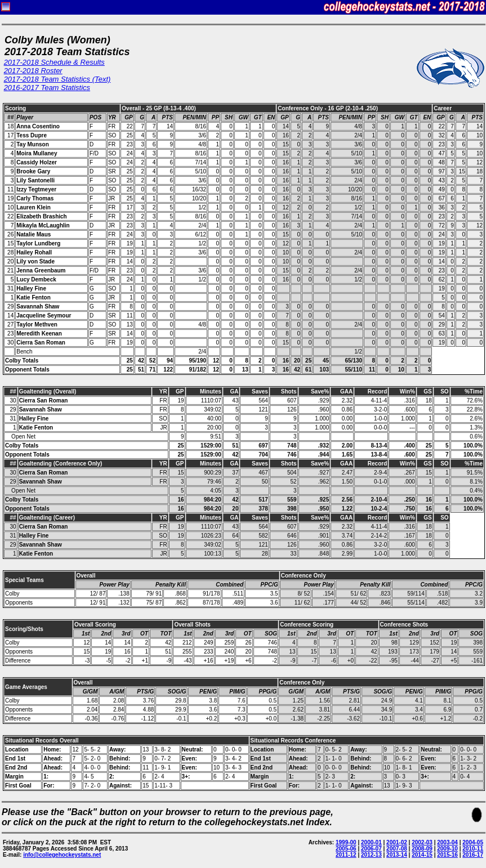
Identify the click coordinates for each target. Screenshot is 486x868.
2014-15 (422, 855)
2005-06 (346, 849)
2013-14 (397, 855)
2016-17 (473, 855)
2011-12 (346, 855)
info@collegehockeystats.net (62, 855)
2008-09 (422, 849)
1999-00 (346, 842)
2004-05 (473, 842)
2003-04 (447, 842)
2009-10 (447, 849)
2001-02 (397, 842)
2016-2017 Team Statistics (47, 88)
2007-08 (397, 849)
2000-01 (371, 842)
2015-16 (447, 855)
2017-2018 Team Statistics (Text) (57, 79)
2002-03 (422, 842)
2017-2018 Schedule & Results (54, 62)
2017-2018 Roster (33, 71)
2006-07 (371, 849)
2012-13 (371, 855)
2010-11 (473, 849)
